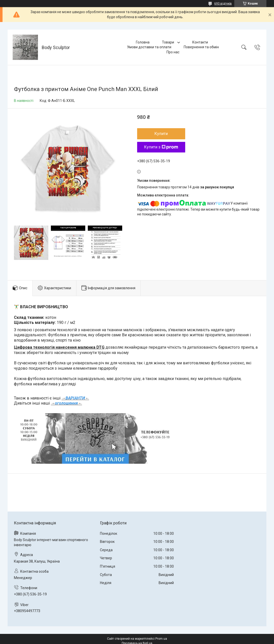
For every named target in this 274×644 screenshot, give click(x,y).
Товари (168, 42)
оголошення (66, 403)
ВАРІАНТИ (75, 398)
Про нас (173, 52)
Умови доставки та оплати (149, 47)
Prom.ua (161, 639)
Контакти (200, 42)
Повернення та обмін (201, 47)
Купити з (161, 147)
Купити (161, 134)
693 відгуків (223, 4)
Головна (143, 42)
